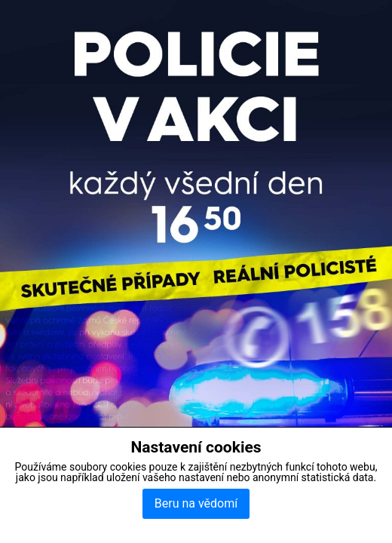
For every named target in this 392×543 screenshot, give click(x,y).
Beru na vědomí (196, 503)
